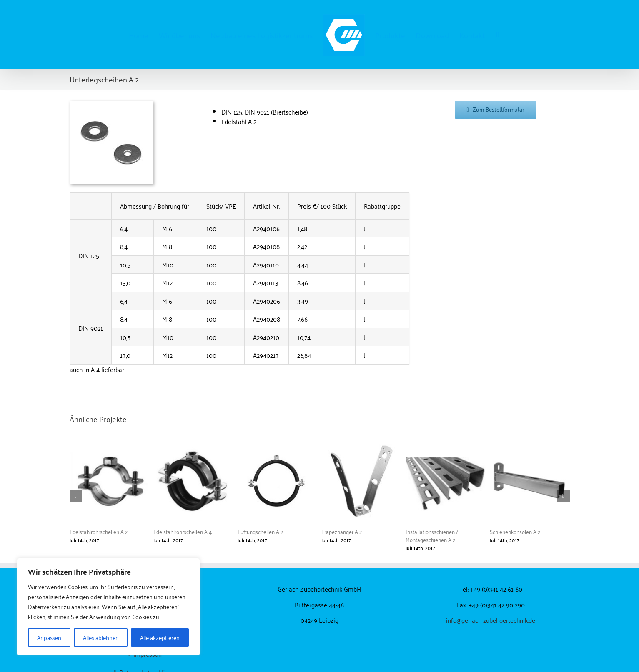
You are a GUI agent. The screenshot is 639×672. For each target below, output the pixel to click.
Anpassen (49, 637)
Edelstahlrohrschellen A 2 (99, 531)
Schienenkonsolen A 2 (515, 531)
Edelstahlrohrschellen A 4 (183, 531)
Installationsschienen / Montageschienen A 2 (432, 536)
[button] (497, 35)
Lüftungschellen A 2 (260, 531)
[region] (108, 607)
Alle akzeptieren (160, 637)
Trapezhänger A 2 (342, 531)
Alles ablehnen (101, 637)
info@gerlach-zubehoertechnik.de (491, 620)
